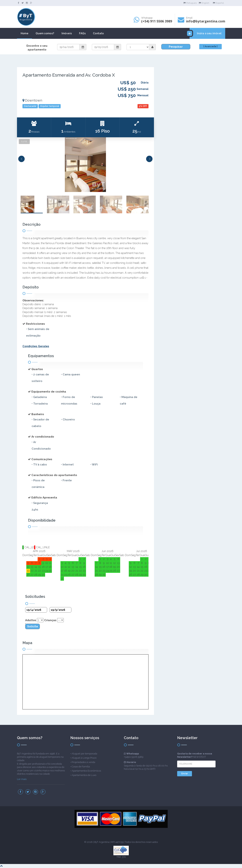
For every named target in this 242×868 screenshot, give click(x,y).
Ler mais (22, 779)
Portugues (190, 3)
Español (218, 3)
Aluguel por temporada (84, 754)
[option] (85, 165)
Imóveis (67, 33)
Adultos (31, 620)
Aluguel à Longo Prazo (84, 758)
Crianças (50, 620)
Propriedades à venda (83, 762)
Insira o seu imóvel (206, 33)
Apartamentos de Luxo (84, 775)
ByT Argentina (102, 842)
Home (25, 33)
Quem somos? (45, 33)
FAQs (82, 33)
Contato (98, 33)
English (204, 3)
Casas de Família (81, 767)
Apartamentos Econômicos (86, 771)
